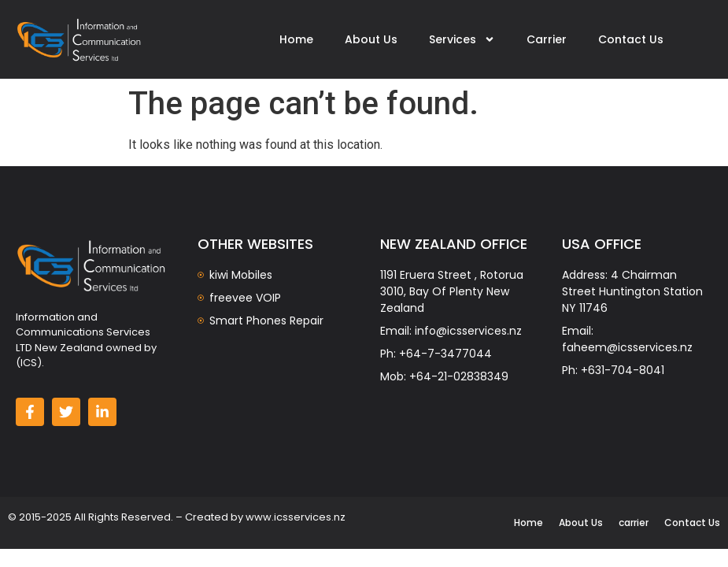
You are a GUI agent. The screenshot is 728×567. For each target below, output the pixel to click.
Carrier (547, 39)
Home (296, 39)
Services (462, 39)
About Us (371, 39)
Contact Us (631, 39)
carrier (634, 523)
